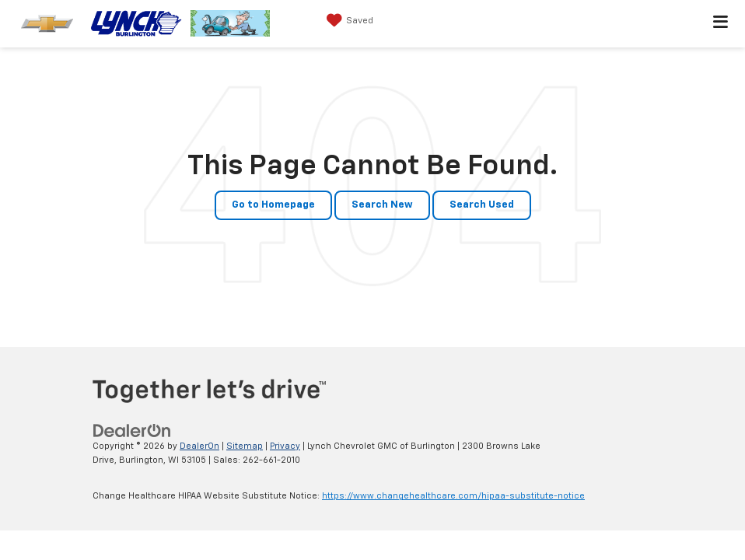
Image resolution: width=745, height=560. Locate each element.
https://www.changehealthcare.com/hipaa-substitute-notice (453, 496)
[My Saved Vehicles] (348, 21)
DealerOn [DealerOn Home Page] (199, 446)
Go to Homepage (273, 205)
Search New (382, 205)
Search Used (482, 205)
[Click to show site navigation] (721, 24)
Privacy (285, 446)
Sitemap (245, 446)
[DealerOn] (132, 430)
